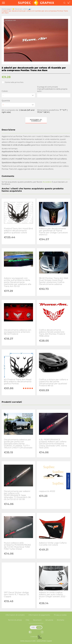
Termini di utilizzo (15, 620)
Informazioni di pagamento (39, 615)
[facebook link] (30, 632)
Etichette (61, 620)
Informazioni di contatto (15, 615)
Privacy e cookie (60, 615)
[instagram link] (42, 632)
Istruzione (49, 620)
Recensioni (37, 620)
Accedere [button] (47, 182)
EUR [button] (39, 627)
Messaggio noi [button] (68, 481)
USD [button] (33, 627)
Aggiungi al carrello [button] (36, 120)
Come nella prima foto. (13, 82)
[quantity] (18, 105)
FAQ (27, 620)
